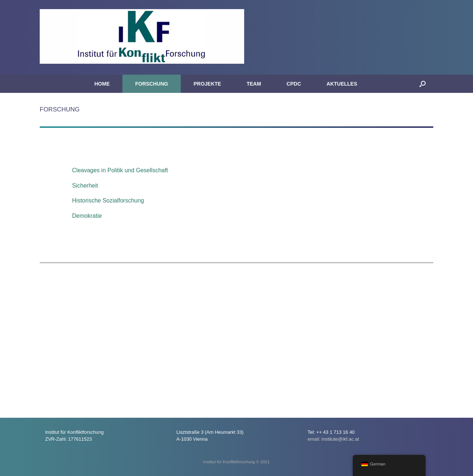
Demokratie (87, 216)
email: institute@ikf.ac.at (333, 439)
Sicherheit (85, 186)
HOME (102, 84)
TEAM (254, 84)
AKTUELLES (342, 84)
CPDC (294, 84)
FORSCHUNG (152, 84)
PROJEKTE (207, 84)
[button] (423, 84)
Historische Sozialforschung (108, 200)
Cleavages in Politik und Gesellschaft (120, 170)
